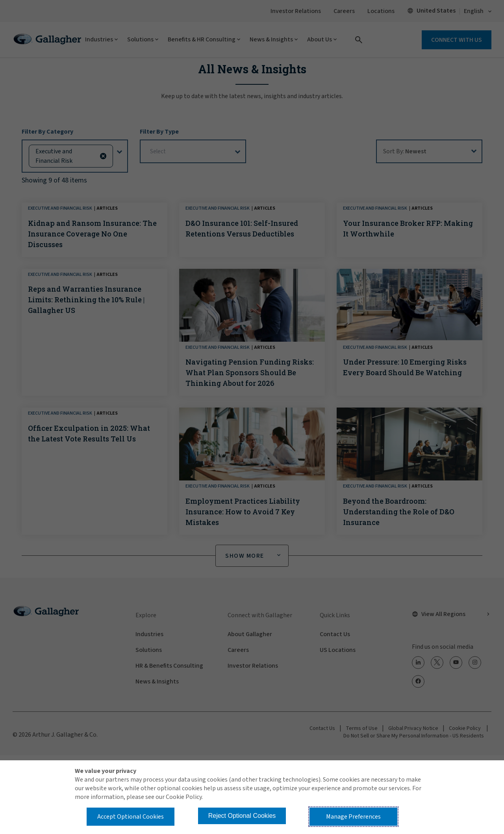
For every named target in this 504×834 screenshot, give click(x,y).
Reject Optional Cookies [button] (242, 816)
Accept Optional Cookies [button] (131, 817)
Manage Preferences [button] (353, 817)
